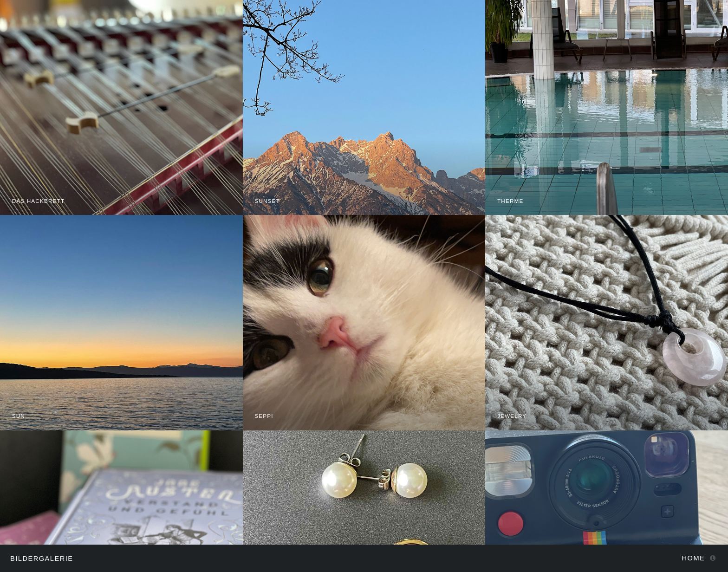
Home (694, 558)
